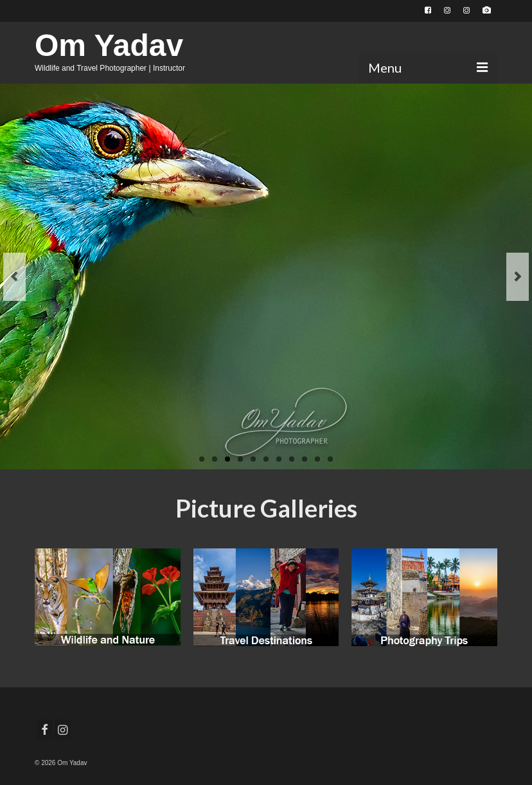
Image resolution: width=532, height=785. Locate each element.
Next (518, 277)
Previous (14, 277)
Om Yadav (109, 45)
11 (330, 459)
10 (317, 459)
